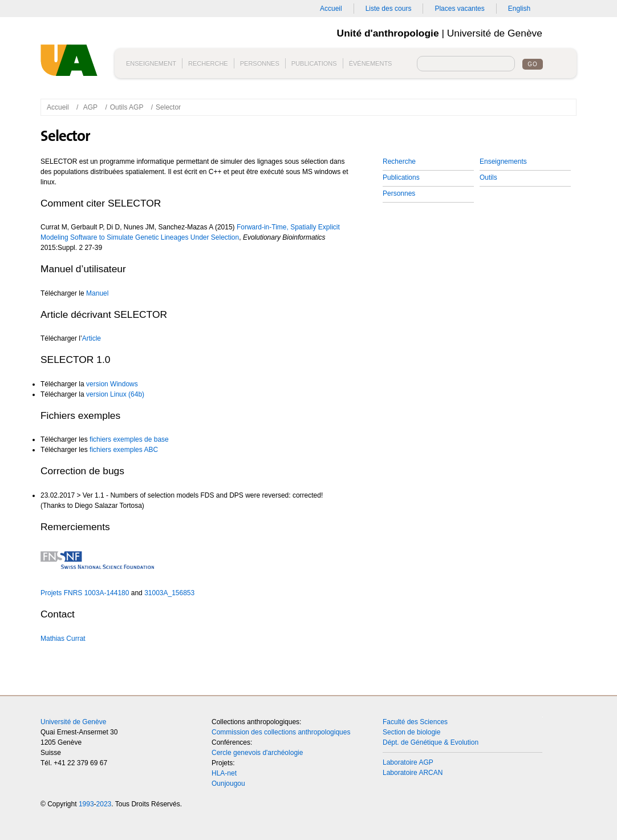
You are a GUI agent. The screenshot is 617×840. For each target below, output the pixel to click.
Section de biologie (411, 732)
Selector (168, 107)
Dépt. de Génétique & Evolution (431, 742)
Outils (488, 177)
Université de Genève (73, 722)
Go (533, 64)
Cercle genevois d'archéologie (257, 753)
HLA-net (224, 773)
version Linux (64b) (115, 394)
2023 (104, 804)
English (519, 9)
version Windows (112, 384)
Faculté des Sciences (415, 722)
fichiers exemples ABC (124, 450)
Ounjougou (228, 784)
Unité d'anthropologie (72, 64)
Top (559, 731)
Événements (371, 63)
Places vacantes (459, 9)
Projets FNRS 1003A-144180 (85, 593)
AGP (90, 107)
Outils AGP (127, 107)
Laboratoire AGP (408, 762)
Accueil (331, 9)
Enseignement (151, 63)
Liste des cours (389, 9)
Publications (314, 63)
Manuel (97, 293)
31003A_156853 (169, 593)
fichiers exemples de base (129, 439)
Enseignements (503, 161)
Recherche (208, 63)
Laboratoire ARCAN (413, 773)
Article (92, 338)
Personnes (260, 63)
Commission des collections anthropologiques (281, 732)
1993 (86, 804)
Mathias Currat (63, 639)
